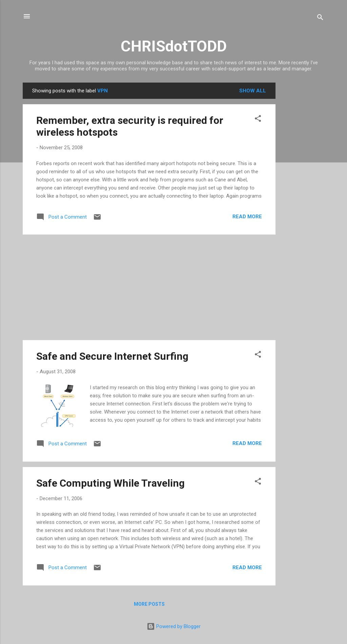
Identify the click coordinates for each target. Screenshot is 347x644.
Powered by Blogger (174, 626)
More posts (149, 604)
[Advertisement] (303, 184)
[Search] (320, 18)
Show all (253, 91)
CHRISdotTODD (174, 46)
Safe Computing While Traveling (110, 483)
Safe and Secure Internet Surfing (112, 356)
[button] (258, 120)
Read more (247, 217)
